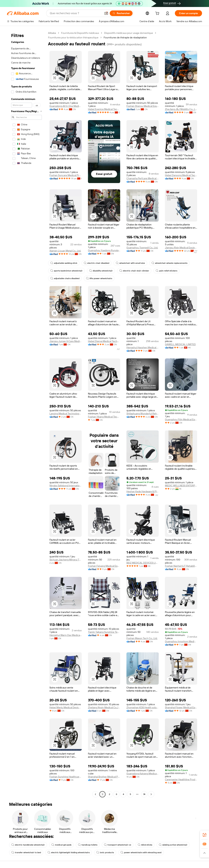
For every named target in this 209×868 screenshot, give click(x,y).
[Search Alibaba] (76, 13)
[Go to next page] (151, 794)
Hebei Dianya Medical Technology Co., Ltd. (104, 341)
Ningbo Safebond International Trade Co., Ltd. (66, 486)
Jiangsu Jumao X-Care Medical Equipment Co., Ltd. (66, 341)
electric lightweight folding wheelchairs (69, 852)
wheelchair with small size (130, 263)
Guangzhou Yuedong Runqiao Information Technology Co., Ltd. (104, 250)
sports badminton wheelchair (66, 271)
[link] (204, 835)
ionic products (105, 852)
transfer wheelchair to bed (26, 852)
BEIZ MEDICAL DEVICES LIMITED (143, 563)
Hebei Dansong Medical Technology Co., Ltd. (181, 175)
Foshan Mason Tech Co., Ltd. (142, 638)
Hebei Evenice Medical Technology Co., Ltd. (104, 109)
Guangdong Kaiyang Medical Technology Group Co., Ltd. (143, 774)
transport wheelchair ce (118, 845)
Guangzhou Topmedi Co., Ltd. (142, 248)
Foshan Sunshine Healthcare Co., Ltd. (66, 777)
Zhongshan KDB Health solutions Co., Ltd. (143, 707)
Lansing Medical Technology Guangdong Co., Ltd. (66, 414)
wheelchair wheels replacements (169, 263)
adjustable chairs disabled (65, 278)
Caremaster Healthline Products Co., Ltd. (181, 779)
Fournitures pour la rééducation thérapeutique (73, 37)
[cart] (158, 14)
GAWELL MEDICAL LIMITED (180, 344)
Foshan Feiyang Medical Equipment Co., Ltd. (104, 566)
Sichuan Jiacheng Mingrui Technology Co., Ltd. (66, 560)
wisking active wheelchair (173, 845)
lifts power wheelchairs (99, 278)
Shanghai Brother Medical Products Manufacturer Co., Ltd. (104, 777)
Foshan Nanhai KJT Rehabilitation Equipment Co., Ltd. (181, 566)
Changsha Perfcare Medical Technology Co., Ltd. (143, 178)
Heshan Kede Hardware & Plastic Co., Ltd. (143, 491)
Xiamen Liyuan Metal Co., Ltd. (65, 251)
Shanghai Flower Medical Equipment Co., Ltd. (181, 707)
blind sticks (145, 845)
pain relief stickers (167, 271)
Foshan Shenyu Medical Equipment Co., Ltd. (143, 106)
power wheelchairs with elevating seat (141, 852)
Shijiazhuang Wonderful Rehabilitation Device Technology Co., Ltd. (143, 414)
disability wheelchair (101, 271)
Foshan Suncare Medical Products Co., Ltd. (66, 175)
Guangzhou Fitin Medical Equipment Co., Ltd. (181, 419)
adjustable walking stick (64, 263)
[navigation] (26, 414)
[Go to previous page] (95, 794)
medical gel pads (61, 845)
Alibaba (52, 33)
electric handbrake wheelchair (28, 845)
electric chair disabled (96, 263)
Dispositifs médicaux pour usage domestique (129, 33)
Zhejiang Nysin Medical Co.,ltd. (104, 707)
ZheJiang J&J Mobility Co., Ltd (181, 109)
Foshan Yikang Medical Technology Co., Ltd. (104, 417)
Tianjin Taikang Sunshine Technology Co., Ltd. (104, 632)
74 (144, 794)
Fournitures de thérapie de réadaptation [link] (125, 37)
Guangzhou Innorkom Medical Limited (181, 641)
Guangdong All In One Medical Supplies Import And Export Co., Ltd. (66, 106)
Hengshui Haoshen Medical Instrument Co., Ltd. (143, 347)
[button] (106, 13)
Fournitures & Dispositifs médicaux (80, 33)
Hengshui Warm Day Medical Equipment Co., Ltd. (66, 635)
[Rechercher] (121, 13)
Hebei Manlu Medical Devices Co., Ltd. (66, 707)
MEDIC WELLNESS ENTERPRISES (181, 486)
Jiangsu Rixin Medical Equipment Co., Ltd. (181, 248)
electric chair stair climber (134, 271)
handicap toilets (88, 845)
